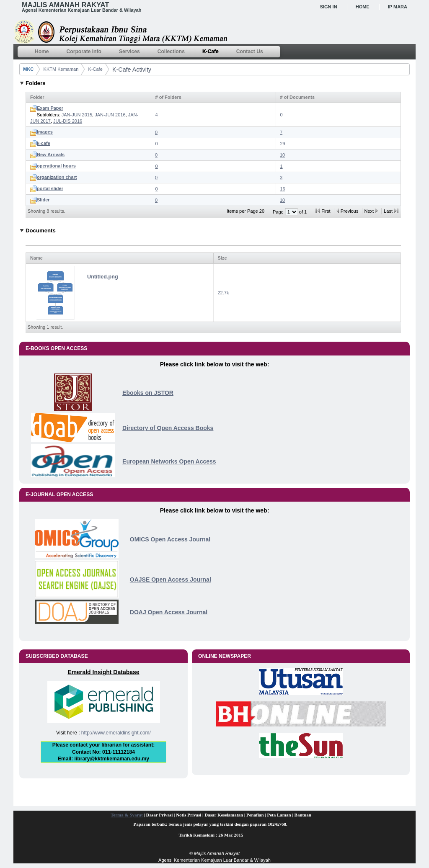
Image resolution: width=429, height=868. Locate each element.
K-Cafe (96, 69)
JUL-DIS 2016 (68, 121)
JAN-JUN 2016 (110, 115)
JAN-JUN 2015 (77, 115)
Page (279, 212)
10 (282, 155)
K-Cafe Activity (132, 70)
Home (363, 7)
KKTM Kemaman (61, 69)
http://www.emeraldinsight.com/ (116, 733)
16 (283, 189)
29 (283, 144)
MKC (28, 69)
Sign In (329, 7)
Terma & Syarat (127, 815)
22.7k (224, 293)
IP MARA (398, 7)
